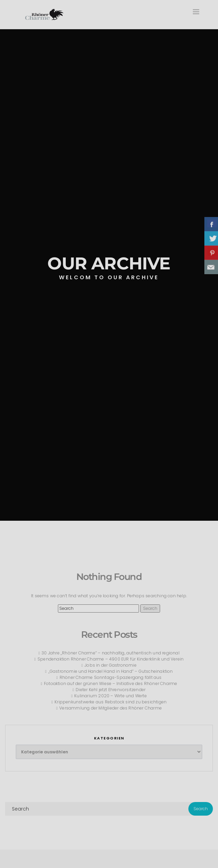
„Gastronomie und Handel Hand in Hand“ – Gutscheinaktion (111, 671)
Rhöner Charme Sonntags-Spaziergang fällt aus (111, 677)
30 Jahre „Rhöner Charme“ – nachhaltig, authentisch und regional (111, 653)
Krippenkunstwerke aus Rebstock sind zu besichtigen (111, 702)
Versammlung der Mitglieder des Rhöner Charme (111, 708)
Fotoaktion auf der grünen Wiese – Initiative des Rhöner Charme (111, 683)
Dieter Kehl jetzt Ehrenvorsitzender (111, 690)
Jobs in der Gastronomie (111, 665)
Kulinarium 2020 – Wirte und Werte (111, 696)
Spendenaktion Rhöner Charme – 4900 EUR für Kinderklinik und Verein (111, 659)
